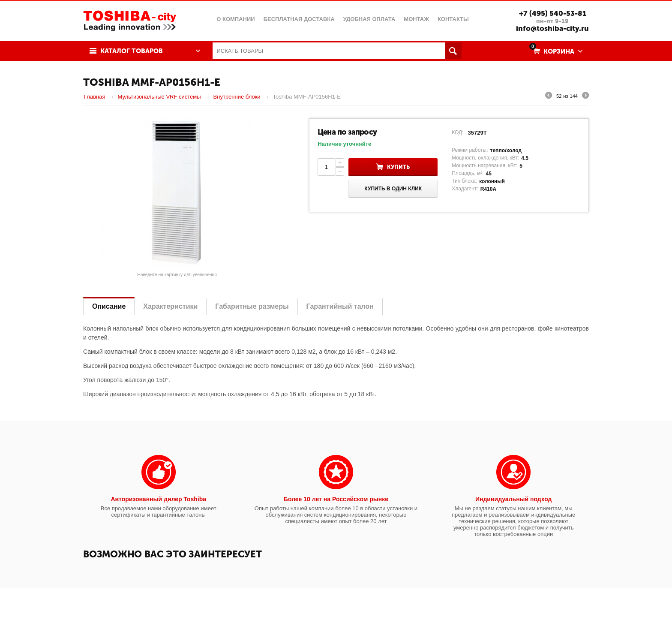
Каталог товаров (132, 51)
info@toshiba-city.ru (552, 28)
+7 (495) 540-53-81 (553, 13)
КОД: (457, 132)
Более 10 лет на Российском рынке (336, 499)
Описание (109, 306)
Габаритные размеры (252, 306)
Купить (398, 167)
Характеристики (170, 306)
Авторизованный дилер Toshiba (158, 499)
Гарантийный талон (340, 306)
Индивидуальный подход (513, 499)
